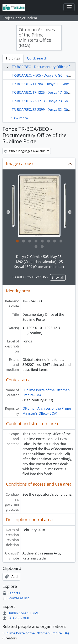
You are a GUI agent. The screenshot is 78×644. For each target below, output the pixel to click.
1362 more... (21, 118)
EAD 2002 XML (16, 618)
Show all (58, 277)
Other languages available (25, 151)
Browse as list (16, 598)
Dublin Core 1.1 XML (21, 613)
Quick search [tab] (37, 58)
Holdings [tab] (13, 58)
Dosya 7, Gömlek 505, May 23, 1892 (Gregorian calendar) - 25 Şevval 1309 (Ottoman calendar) (39, 262)
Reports (11, 593)
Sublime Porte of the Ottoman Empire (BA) (36, 633)
